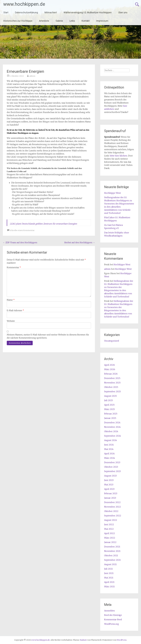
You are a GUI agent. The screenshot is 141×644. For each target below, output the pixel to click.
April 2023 (109, 489)
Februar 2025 (111, 414)
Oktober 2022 (111, 511)
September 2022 (113, 516)
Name (11, 300)
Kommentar (14, 267)
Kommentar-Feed (113, 619)
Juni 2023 (109, 480)
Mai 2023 (109, 485)
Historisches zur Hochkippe (18, 21)
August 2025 (110, 396)
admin (32, 76)
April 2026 (109, 365)
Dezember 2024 (112, 423)
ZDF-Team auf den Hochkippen (20, 242)
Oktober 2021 (111, 555)
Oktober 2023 (111, 467)
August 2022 (111, 520)
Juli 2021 (108, 569)
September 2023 (112, 471)
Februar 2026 (111, 374)
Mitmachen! (51, 12)
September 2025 (112, 391)
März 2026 (110, 369)
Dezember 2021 (112, 547)
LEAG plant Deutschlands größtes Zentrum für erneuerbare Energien (43, 224)
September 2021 (112, 560)
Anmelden (109, 611)
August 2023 (110, 476)
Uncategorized (112, 341)
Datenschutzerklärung (26, 12)
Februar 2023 (111, 493)
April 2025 (109, 405)
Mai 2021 (109, 578)
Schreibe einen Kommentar (22, 230)
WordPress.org (112, 624)
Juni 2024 (109, 445)
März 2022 (110, 538)
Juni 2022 (109, 524)
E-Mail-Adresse (15, 310)
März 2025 (109, 409)
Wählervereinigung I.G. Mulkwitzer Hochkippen (88, 12)
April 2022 (109, 533)
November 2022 (112, 507)
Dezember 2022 (112, 502)
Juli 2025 (109, 400)
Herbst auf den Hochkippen (80, 242)
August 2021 (110, 564)
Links (72, 21)
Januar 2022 (110, 542)
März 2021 (109, 587)
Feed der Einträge (113, 615)
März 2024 (110, 458)
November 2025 (112, 383)
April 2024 (109, 454)
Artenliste (44, 21)
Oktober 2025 (111, 387)
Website (11, 321)
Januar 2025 (110, 418)
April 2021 (109, 582)
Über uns (123, 12)
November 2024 (112, 427)
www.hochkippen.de (24, 4)
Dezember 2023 (112, 462)
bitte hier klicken (118, 156)
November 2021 (112, 551)
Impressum (102, 21)
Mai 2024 (109, 449)
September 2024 (113, 436)
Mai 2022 (109, 529)
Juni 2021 (109, 573)
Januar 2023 (110, 498)
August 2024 (111, 440)
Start (6, 12)
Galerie (59, 21)
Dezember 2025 (112, 378)
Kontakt (86, 21)
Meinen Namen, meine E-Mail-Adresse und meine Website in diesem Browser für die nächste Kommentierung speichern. (48, 336)
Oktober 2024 (111, 431)
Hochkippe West (112, 193)
